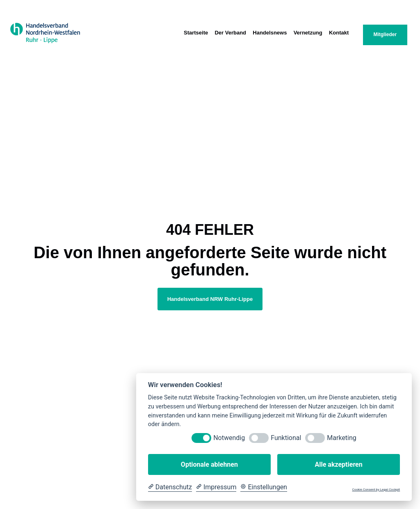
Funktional (286, 438)
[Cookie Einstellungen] (264, 487)
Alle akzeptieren (338, 464)
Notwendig (229, 438)
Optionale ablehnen (209, 464)
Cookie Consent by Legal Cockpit (376, 490)
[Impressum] (216, 487)
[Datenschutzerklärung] (170, 487)
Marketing (341, 438)
